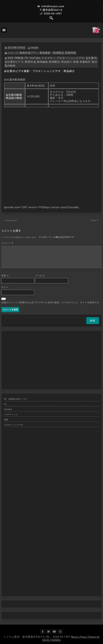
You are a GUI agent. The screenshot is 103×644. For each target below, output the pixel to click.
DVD (11, 58)
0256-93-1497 (51, 13)
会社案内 (91, 58)
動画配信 (54, 62)
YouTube (35, 58)
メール (40, 276)
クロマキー (48, 58)
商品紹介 (67, 62)
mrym (35, 48)
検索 (93, 321)
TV (5, 404)
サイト (5, 287)
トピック (13, 53)
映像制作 (85, 62)
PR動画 (19, 58)
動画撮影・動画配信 (52, 53)
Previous (12, 221)
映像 (76, 62)
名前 (5, 276)
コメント (7, 243)
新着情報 (71, 53)
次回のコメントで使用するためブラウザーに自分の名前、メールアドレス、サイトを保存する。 (51, 302)
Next (94, 221)
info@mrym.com (51, 6)
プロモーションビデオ (70, 58)
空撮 (6, 420)
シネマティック (11, 414)
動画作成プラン (29, 53)
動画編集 (42, 62)
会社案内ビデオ (14, 62)
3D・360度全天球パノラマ (16, 399)
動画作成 (30, 62)
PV (26, 58)
